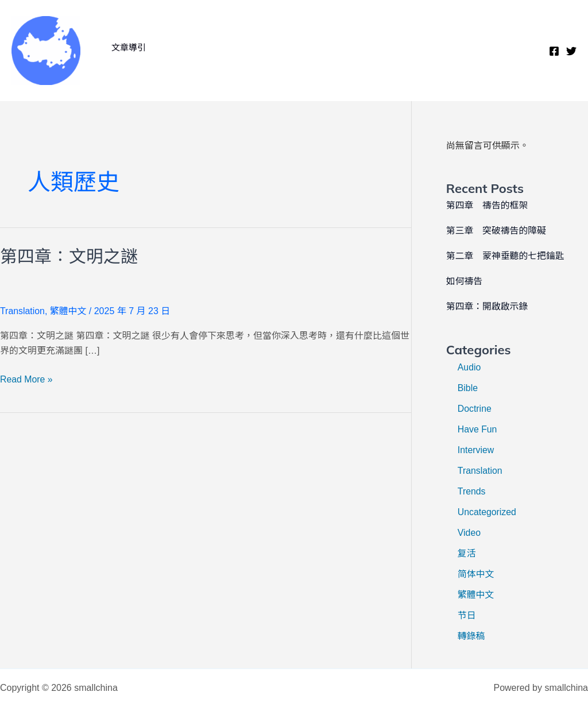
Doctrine (475, 409)
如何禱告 (465, 281)
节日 (467, 615)
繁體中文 (68, 311)
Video (469, 533)
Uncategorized (487, 512)
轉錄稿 (471, 636)
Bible (468, 388)
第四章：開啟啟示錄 (488, 306)
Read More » (27, 380)
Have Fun (477, 429)
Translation (23, 311)
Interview (476, 450)
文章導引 (127, 47)
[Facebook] (554, 51)
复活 (467, 553)
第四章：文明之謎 (69, 256)
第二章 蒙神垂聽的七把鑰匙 (506, 256)
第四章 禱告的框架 (488, 205)
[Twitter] (571, 51)
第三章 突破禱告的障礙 (497, 231)
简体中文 (476, 574)
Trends (472, 491)
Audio (469, 367)
